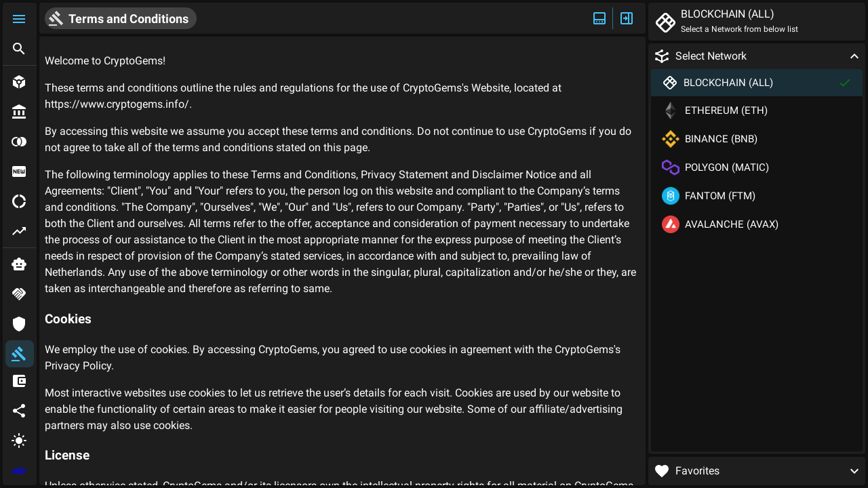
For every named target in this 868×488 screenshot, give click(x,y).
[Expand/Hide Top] (599, 18)
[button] (20, 19)
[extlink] (20, 470)
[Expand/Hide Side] (627, 18)
